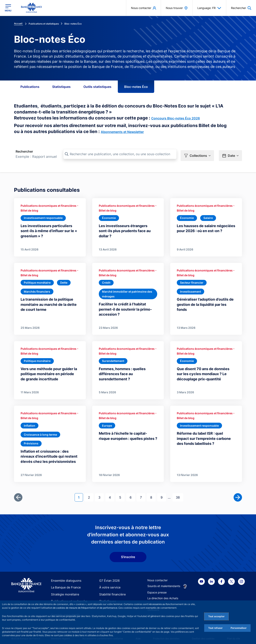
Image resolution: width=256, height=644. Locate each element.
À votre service (109, 585)
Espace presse (157, 590)
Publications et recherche (68, 598)
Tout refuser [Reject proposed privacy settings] (215, 628)
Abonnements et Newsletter (122, 132)
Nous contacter (157, 577)
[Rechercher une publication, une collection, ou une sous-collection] (120, 154)
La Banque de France (65, 585)
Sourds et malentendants (164, 583)
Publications (30, 87)
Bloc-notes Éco (136, 87)
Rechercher (24, 151)
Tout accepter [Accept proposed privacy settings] (216, 616)
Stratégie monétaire (64, 592)
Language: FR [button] (209, 8)
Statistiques (61, 87)
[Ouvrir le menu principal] (8, 8)
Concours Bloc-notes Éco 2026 (175, 118)
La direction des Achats (163, 595)
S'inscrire (128, 554)
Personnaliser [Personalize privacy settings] (239, 628)
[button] (197, 154)
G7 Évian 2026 (109, 578)
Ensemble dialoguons (65, 578)
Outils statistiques (97, 87)
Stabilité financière (111, 592)
